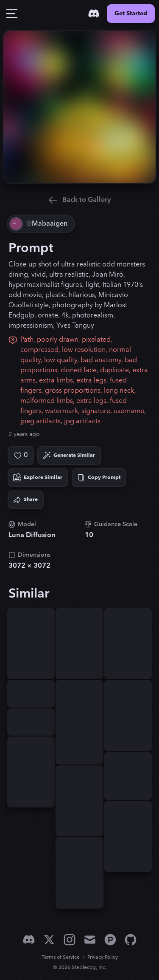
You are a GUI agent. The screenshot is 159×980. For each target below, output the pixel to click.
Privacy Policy (103, 957)
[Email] (90, 940)
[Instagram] (70, 940)
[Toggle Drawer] (12, 14)
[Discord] (94, 14)
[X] (49, 940)
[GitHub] (131, 940)
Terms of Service (61, 957)
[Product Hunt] (110, 940)
